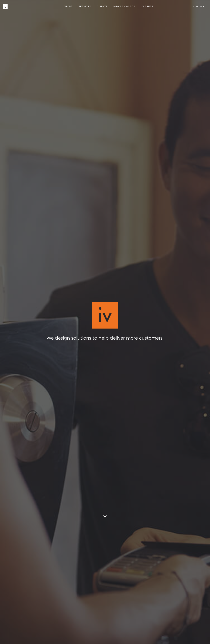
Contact (199, 6)
